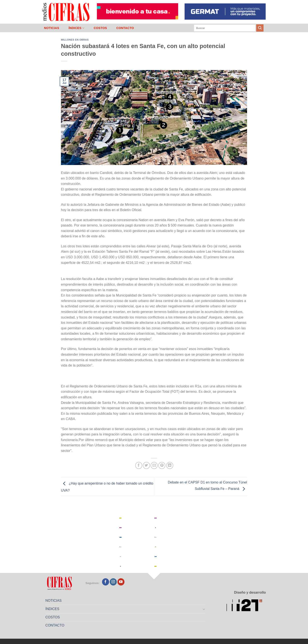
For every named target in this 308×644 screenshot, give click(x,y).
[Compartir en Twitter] (146, 465)
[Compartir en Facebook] (139, 465)
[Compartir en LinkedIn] (170, 465)
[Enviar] (260, 28)
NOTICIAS (52, 28)
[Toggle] (204, 609)
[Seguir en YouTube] (121, 582)
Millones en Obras (75, 40)
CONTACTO (125, 28)
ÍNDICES (76, 28)
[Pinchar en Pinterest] (162, 465)
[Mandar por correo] (154, 465)
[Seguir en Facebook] (106, 582)
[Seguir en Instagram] (113, 582)
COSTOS (100, 28)
